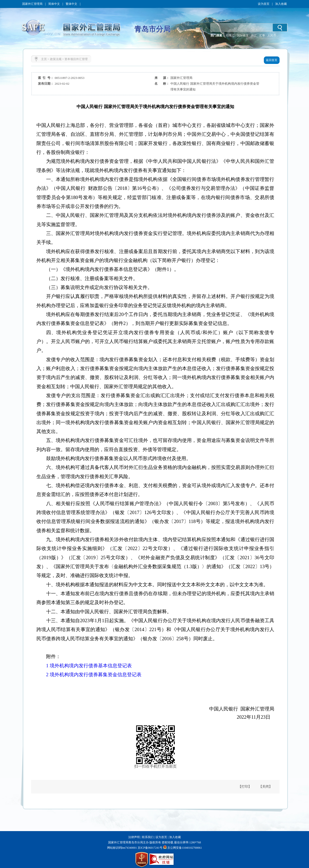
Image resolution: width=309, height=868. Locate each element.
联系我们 (148, 837)
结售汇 (230, 35)
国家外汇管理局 (32, 4)
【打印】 (245, 787)
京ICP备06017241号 (150, 848)
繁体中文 (71, 4)
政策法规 (56, 59)
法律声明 (134, 837)
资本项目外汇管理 (76, 59)
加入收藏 (281, 4)
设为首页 (264, 4)
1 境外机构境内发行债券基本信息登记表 (89, 666)
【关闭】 (266, 787)
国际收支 (243, 35)
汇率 (262, 35)
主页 (44, 59)
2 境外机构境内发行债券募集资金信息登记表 (94, 675)
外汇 (254, 35)
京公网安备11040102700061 (185, 848)
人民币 (272, 35)
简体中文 (54, 4)
